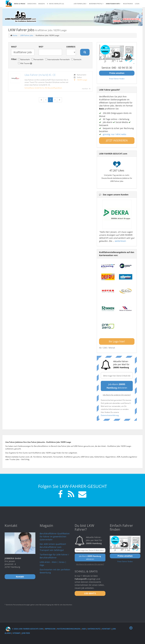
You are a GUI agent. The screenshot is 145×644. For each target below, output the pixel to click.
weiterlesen (120, 241)
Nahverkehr (24, 59)
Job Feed (26, 633)
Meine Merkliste (55, 4)
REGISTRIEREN (128, 4)
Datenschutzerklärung (110, 415)
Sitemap (16, 633)
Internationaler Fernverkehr (57, 59)
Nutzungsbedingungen (69, 629)
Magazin (42, 4)
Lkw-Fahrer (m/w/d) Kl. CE (40, 75)
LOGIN (137, 4)
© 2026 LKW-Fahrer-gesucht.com (24, 629)
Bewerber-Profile (96, 4)
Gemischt (76, 59)
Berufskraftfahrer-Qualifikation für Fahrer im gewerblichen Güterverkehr (55, 537)
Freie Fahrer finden (117, 79)
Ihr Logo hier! (117, 341)
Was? (14, 47)
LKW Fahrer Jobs (27, 35)
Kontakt (106, 629)
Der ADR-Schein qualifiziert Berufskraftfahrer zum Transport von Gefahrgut (53, 547)
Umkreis (71, 47)
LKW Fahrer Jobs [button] (80, 4)
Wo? (41, 47)
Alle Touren (25, 63)
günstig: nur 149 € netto (114, 134)
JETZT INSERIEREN (117, 140)
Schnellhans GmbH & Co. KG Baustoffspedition (43, 88)
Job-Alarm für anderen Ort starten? (117, 395)
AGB (84, 629)
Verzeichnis (32, 4)
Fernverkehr (38, 59)
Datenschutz (94, 629)
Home (15, 35)
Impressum (50, 629)
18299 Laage (82, 80)
